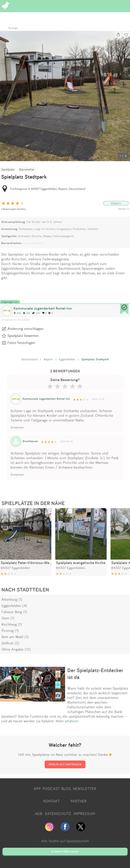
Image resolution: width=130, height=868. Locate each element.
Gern (5, 618)
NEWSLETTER (85, 789)
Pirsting (8, 630)
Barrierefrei (27, 169)
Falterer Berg (12, 612)
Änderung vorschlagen (25, 328)
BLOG (66, 789)
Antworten (17, 427)
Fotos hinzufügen (21, 343)
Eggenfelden (67, 359)
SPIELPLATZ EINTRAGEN (65, 764)
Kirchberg (9, 624)
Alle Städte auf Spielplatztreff (65, 841)
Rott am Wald (12, 637)
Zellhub (7, 643)
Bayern (48, 359)
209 (17, 313)
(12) (28, 649)
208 (26, 313)
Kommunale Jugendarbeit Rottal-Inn (43, 308)
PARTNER (79, 801)
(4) (25, 605)
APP (37, 789)
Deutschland (30, 359)
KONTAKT (52, 801)
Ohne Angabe (13, 649)
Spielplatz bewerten (23, 336)
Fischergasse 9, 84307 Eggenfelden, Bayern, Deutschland (48, 189)
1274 (36, 313)
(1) (20, 599)
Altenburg (9, 599)
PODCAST (51, 789)
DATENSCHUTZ (58, 814)
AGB (39, 814)
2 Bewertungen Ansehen (14, 209)
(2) (17, 643)
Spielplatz (8, 169)
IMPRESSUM (84, 814)
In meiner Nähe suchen (65, 852)
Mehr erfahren (67, 721)
